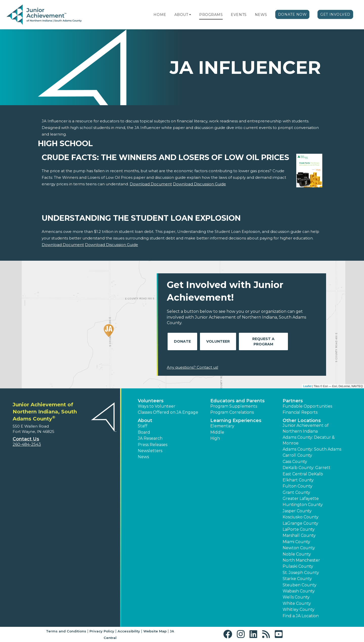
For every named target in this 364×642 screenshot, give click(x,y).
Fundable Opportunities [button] (307, 406)
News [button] (143, 457)
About (181, 15)
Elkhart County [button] (298, 480)
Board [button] (144, 432)
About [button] (145, 420)
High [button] (215, 438)
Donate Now (292, 14)
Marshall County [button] (299, 535)
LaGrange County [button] (300, 523)
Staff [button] (143, 426)
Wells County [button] (296, 597)
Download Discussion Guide (199, 184)
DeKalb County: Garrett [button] (306, 468)
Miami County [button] (296, 542)
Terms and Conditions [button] (66, 631)
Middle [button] (217, 432)
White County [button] (297, 603)
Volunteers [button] (151, 401)
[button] (190, 15)
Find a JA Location (301, 616)
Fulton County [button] (298, 486)
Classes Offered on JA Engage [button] (168, 412)
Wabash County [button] (299, 591)
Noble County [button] (297, 554)
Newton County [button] (299, 548)
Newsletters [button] (150, 451)
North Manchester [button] (301, 560)
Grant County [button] (296, 492)
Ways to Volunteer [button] (157, 406)
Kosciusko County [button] (301, 517)
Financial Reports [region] (300, 412)
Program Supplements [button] (234, 406)
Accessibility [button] (129, 631)
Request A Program (263, 341)
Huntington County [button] (303, 505)
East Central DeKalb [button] (303, 474)
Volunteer (218, 341)
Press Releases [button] (153, 445)
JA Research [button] (150, 438)
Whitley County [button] (299, 610)
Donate (182, 341)
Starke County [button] (297, 579)
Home (160, 15)
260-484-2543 (27, 444)
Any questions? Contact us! (192, 367)
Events (239, 15)
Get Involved (335, 14)
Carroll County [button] (297, 455)
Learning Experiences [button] (236, 420)
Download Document (151, 184)
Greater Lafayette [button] (301, 499)
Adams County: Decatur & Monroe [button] (309, 440)
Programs (211, 15)
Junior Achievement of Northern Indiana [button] (306, 428)
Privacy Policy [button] (102, 631)
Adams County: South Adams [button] (312, 449)
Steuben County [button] (300, 585)
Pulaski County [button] (298, 566)
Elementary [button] (222, 426)
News (261, 15)
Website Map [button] (155, 631)
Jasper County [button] (297, 511)
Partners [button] (293, 401)
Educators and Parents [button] (237, 401)
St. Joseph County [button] (301, 573)
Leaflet (307, 386)
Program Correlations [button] (232, 412)
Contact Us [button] (26, 439)
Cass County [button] (295, 462)
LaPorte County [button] (299, 529)
